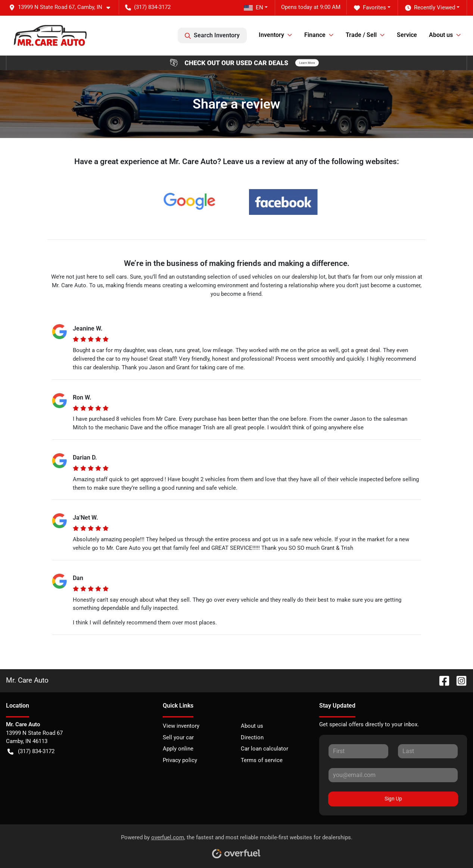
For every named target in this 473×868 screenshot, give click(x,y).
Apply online (178, 749)
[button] (63, 7)
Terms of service (262, 760)
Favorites (370, 8)
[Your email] (393, 775)
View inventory (181, 726)
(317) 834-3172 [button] (148, 7)
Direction (252, 737)
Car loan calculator (264, 749)
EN (253, 7)
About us (252, 726)
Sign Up (393, 799)
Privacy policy (180, 760)
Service (407, 35)
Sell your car (178, 737)
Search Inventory (212, 35)
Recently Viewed (430, 8)
